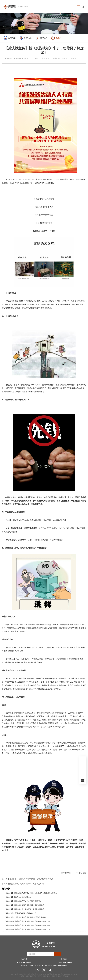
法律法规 (25, 38)
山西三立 (45, 58)
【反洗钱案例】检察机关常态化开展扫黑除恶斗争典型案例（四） (27, 925)
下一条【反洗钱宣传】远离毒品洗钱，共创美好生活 (23, 884)
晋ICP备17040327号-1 (56, 974)
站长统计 (22, 976)
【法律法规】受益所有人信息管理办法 (18, 897)
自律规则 (41, 38)
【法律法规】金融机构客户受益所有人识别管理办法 (22, 901)
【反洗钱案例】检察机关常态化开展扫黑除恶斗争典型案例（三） (27, 929)
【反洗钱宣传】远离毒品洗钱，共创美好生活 (20, 913)
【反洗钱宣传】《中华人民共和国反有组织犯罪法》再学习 (25, 917)
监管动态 (10, 38)
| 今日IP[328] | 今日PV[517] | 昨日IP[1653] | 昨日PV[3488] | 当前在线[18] (47, 976)
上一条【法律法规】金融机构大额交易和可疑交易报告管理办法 (27, 879)
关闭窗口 (82, 873)
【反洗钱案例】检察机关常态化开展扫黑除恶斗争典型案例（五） (27, 921)
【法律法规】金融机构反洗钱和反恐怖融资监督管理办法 (24, 905)
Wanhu (74, 974)
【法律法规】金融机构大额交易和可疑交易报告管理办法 (24, 909)
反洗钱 (56, 38)
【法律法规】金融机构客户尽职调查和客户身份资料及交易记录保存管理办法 (31, 893)
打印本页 (67, 873)
